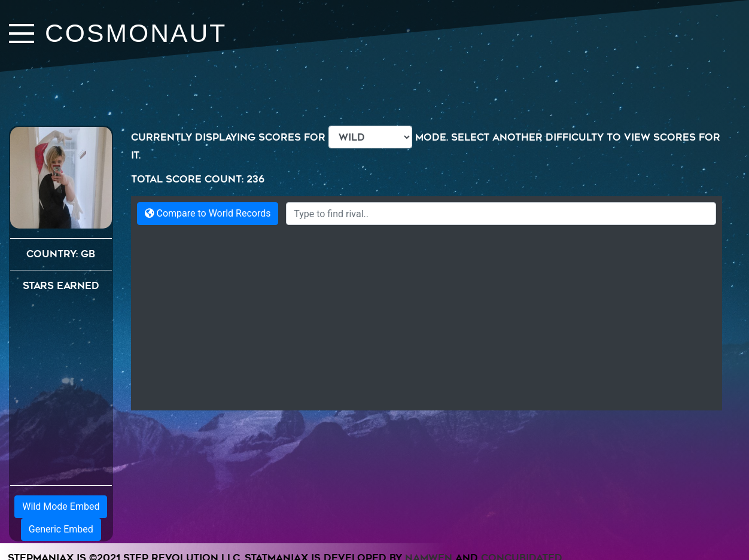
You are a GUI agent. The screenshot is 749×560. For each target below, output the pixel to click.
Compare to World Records (208, 213)
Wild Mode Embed (61, 506)
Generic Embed (61, 529)
